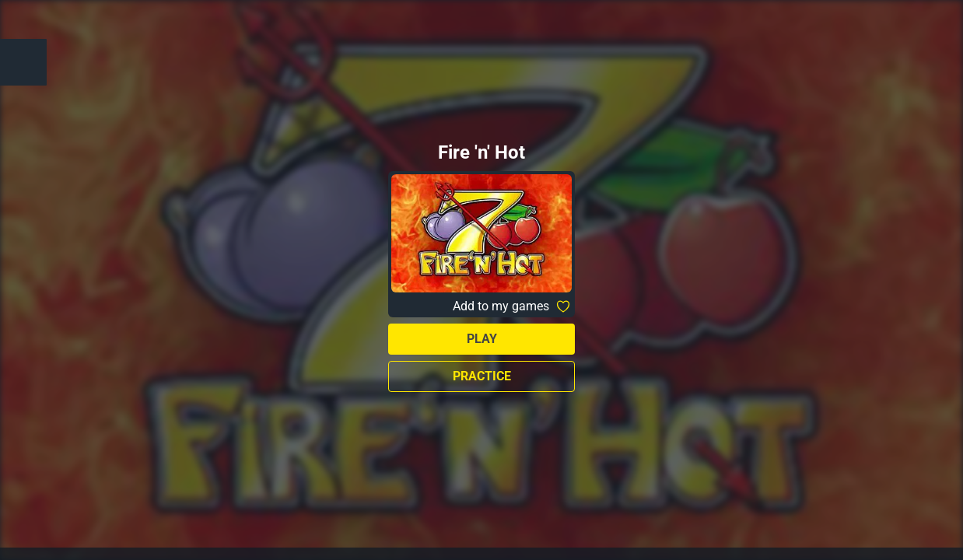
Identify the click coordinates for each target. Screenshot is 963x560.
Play (482, 339)
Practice (482, 376)
